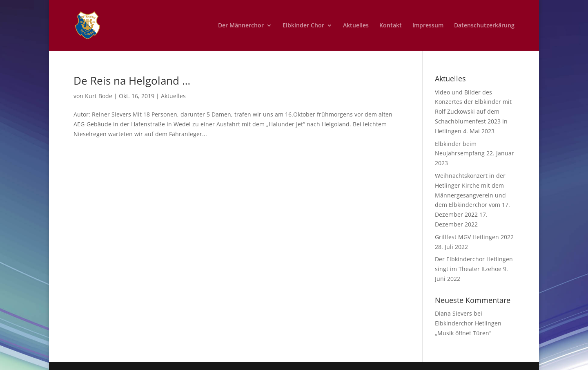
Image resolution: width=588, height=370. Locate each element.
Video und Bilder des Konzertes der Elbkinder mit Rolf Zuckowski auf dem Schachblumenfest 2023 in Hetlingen (473, 112)
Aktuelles (356, 26)
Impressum (428, 26)
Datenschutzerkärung (484, 26)
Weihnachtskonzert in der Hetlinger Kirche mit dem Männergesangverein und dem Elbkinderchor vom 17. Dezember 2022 (472, 195)
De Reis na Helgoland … (132, 81)
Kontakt (391, 26)
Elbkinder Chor (303, 26)
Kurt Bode (99, 96)
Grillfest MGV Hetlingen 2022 (474, 237)
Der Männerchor (241, 26)
